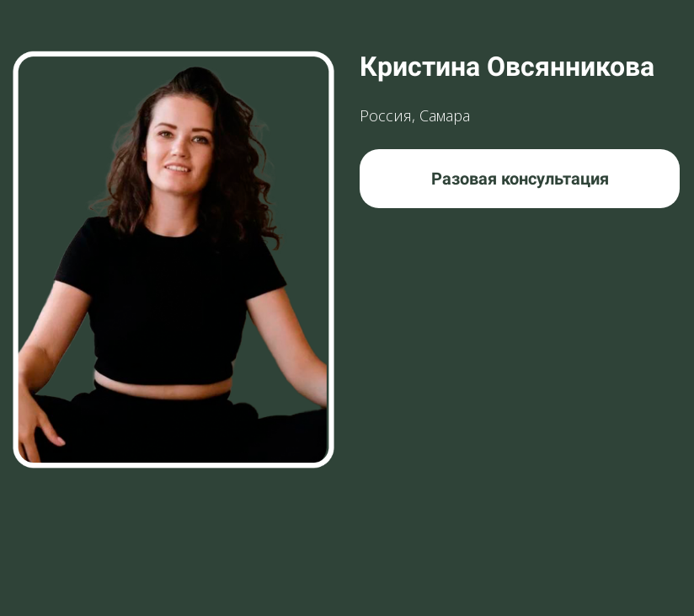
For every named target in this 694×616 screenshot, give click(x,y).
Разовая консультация (520, 179)
